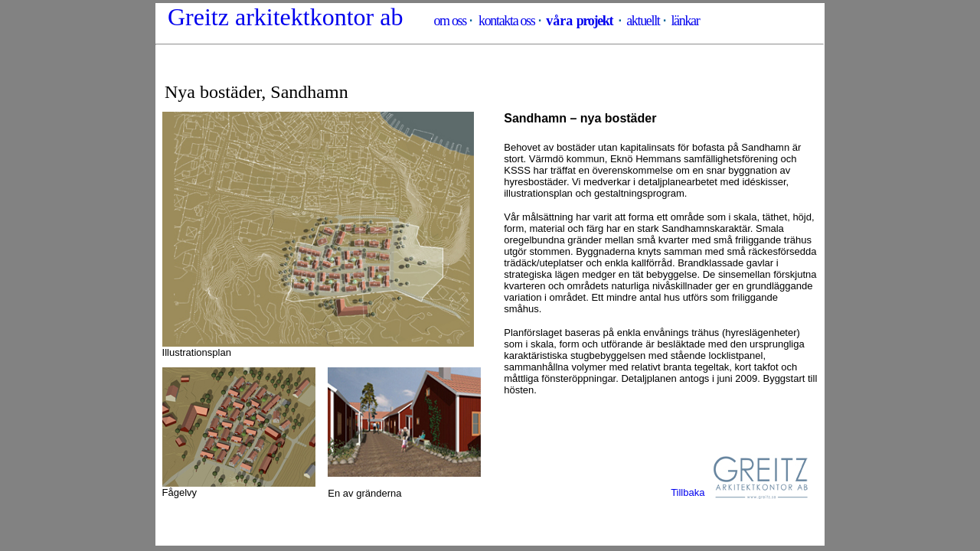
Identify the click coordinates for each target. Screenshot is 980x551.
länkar (685, 21)
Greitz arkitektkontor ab (285, 17)
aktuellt (643, 21)
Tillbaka (688, 492)
